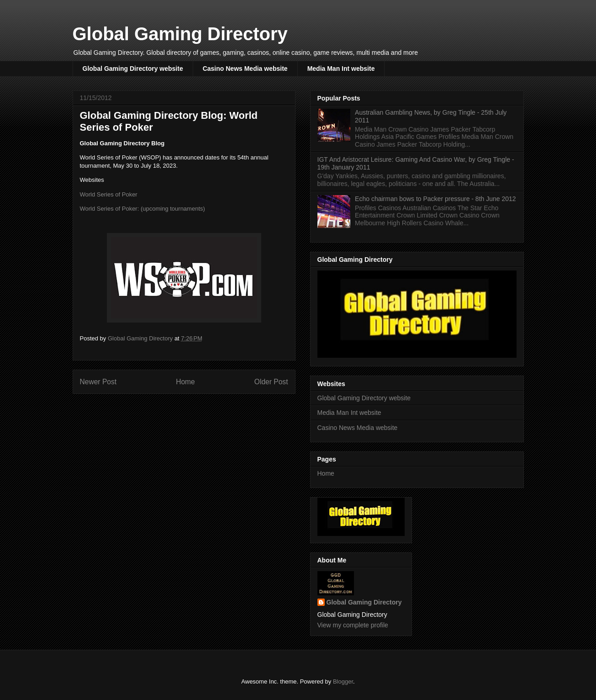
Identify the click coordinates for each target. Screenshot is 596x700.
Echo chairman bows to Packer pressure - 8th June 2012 (435, 199)
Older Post (271, 382)
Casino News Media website (245, 69)
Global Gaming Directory (180, 34)
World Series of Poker (109, 194)
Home (185, 382)
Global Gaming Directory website (133, 69)
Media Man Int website (341, 69)
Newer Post (98, 382)
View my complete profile (353, 625)
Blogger (343, 681)
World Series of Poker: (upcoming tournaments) (142, 209)
